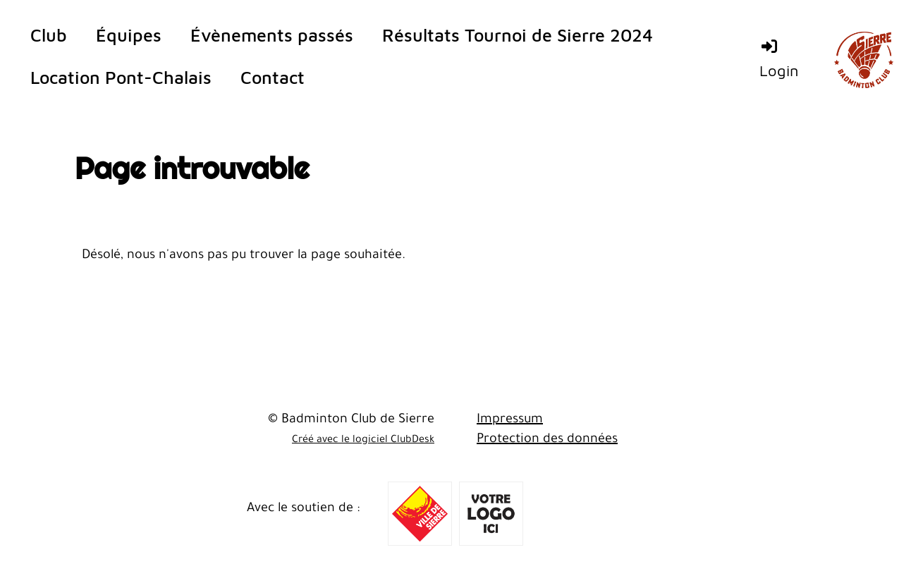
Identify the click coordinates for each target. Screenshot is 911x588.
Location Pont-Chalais (121, 77)
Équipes (129, 35)
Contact (273, 77)
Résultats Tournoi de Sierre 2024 (518, 35)
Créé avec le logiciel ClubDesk (363, 441)
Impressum (510, 420)
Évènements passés (272, 35)
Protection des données (547, 440)
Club (49, 35)
